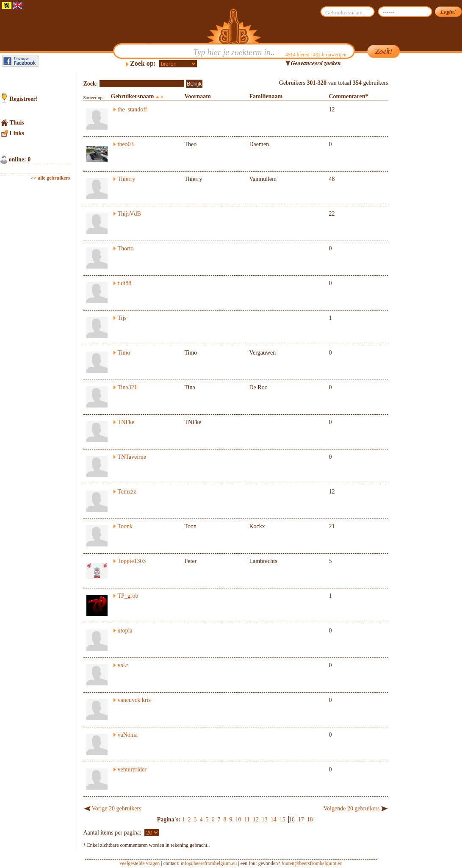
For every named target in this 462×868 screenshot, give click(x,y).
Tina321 (127, 387)
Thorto (126, 248)
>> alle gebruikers (51, 178)
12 (256, 819)
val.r (123, 665)
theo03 (126, 144)
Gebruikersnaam (133, 96)
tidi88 (125, 283)
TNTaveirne (132, 457)
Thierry (127, 179)
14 (274, 819)
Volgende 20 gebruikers (352, 808)
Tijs (122, 318)
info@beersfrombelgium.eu (209, 863)
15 (282, 819)
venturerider (132, 770)
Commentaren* (349, 96)
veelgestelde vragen (140, 863)
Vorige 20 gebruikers (117, 808)
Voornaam (198, 96)
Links (17, 133)
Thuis (17, 123)
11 (247, 819)
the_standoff (133, 110)
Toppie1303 (132, 561)
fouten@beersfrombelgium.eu (312, 863)
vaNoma (128, 735)
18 (310, 819)
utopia (125, 631)
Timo (124, 353)
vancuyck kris (134, 700)
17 (301, 819)
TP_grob (128, 596)
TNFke (126, 422)
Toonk (125, 526)
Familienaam (266, 96)
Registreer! (24, 99)
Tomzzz (127, 492)
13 (265, 819)
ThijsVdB (129, 214)
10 (238, 819)
